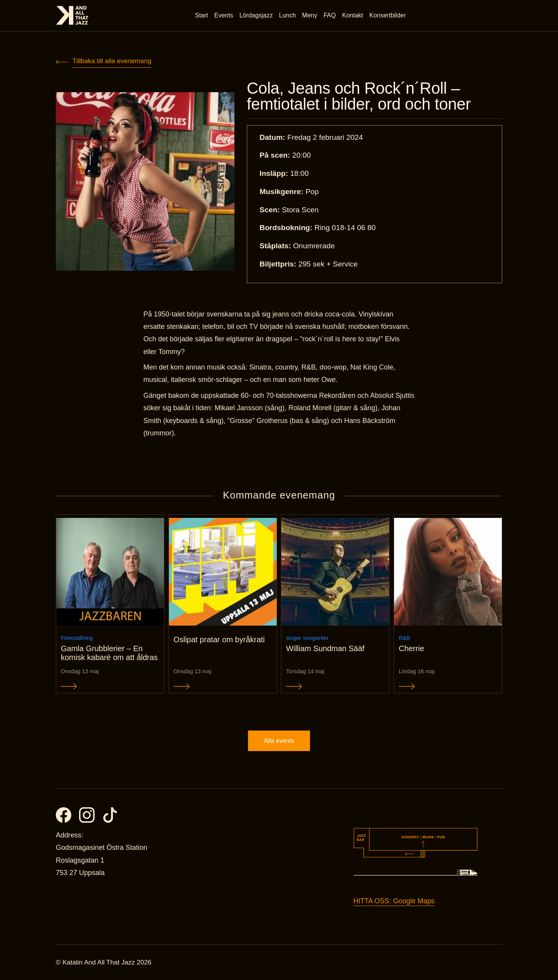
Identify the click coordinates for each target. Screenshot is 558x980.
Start (201, 15)
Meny (310, 15)
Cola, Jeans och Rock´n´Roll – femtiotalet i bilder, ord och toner (359, 96)
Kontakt (353, 15)
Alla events (279, 741)
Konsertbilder (387, 15)
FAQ (330, 15)
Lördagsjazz (256, 15)
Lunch (288, 15)
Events (224, 15)
